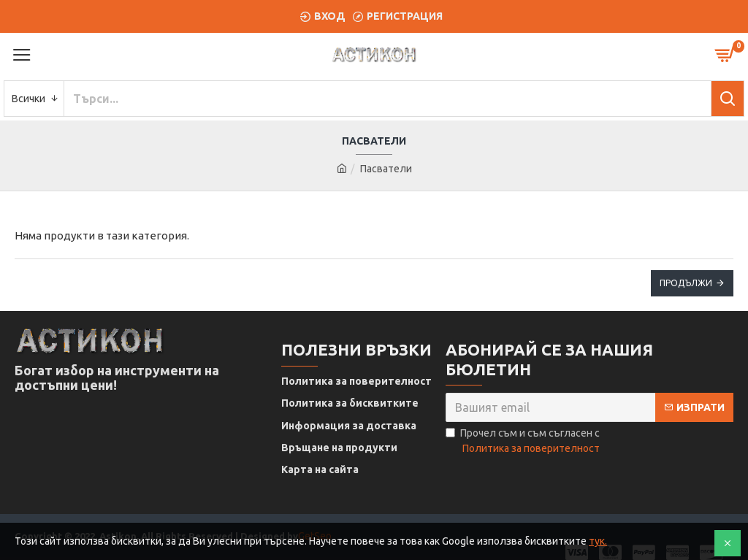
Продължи (686, 283)
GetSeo (315, 520)
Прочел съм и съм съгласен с (524, 442)
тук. (598, 541)
